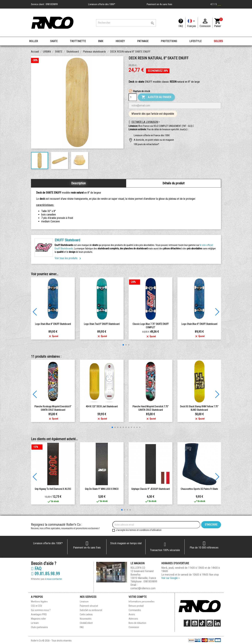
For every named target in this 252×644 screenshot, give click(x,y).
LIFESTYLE (195, 41)
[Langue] (192, 23)
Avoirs (132, 614)
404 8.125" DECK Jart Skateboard (102, 406)
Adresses (133, 619)
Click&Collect (86, 623)
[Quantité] (133, 97)
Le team (35, 623)
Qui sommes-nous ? (41, 610)
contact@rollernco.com (143, 588)
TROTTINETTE (78, 41)
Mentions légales (39, 602)
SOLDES (218, 41)
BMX (101, 41)
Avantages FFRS (39, 614)
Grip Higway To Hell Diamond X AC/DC (53, 489)
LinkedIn (217, 623)
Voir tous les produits (68, 258)
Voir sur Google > (170, 578)
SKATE (54, 41)
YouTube (195, 623)
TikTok (202, 623)
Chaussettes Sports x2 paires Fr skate (199, 489)
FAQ (181, 26)
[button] (188, 130)
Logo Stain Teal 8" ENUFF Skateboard (102, 324)
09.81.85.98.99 (45, 574)
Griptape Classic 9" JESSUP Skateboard (150, 489)
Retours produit (136, 606)
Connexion (134, 627)
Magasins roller (38, 619)
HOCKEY (120, 41)
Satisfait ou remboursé (91, 610)
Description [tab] (79, 183)
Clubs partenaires (39, 627)
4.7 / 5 (216, 4)
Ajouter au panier (156, 97)
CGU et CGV (37, 606)
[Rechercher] (126, 23)
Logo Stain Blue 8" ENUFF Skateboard (53, 324)
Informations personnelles (141, 602)
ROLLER (33, 41)
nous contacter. (55, 579)
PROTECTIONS (169, 41)
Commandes (135, 610)
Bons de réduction (137, 623)
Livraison (84, 602)
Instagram (210, 623)
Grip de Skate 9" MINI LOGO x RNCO (102, 489)
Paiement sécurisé (89, 606)
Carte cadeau (86, 614)
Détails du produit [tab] (174, 183)
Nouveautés (86, 619)
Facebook (187, 623)
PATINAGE (143, 41)
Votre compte (138, 597)
